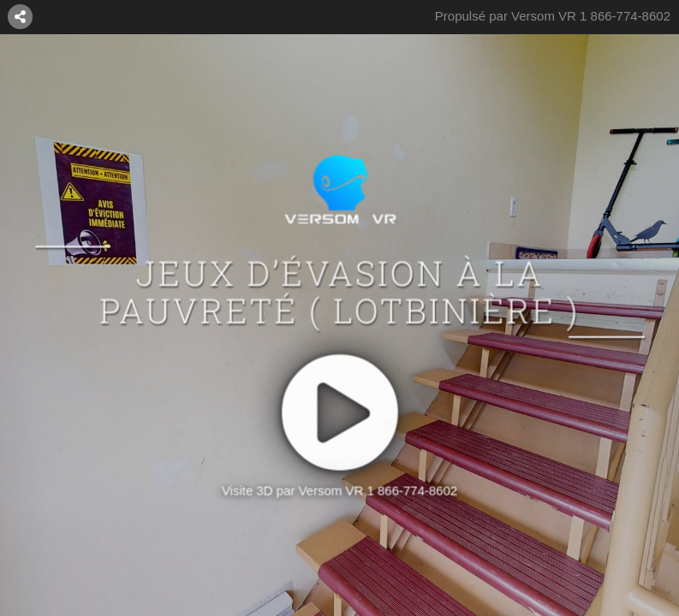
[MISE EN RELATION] (21, 16)
